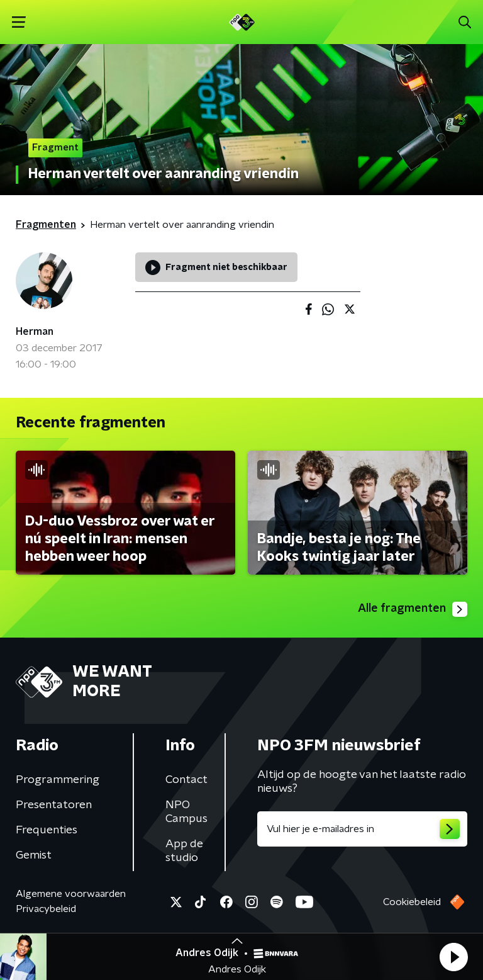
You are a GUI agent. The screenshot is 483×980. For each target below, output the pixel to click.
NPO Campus (186, 812)
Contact (186, 780)
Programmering (58, 780)
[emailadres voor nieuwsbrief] (362, 829)
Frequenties (47, 830)
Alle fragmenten (413, 609)
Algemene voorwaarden (71, 894)
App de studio (184, 851)
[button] (453, 957)
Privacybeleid (46, 909)
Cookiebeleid (412, 902)
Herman (35, 332)
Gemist (34, 855)
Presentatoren (54, 805)
